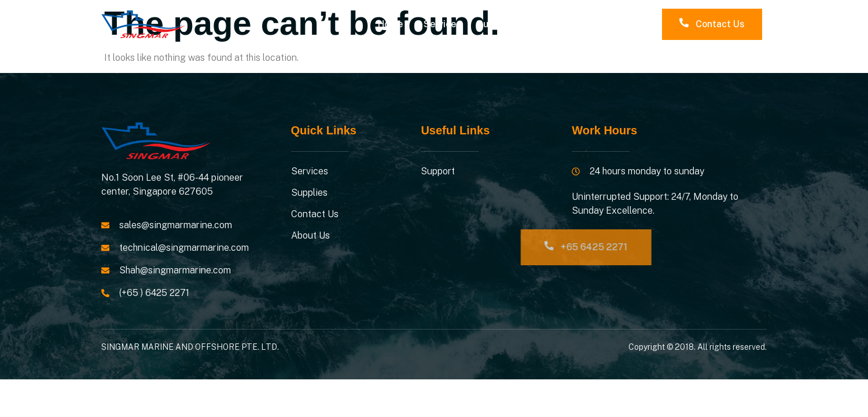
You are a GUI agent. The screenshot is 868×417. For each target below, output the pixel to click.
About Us (617, 24)
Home (390, 24)
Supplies (496, 24)
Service (440, 24)
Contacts (556, 24)
